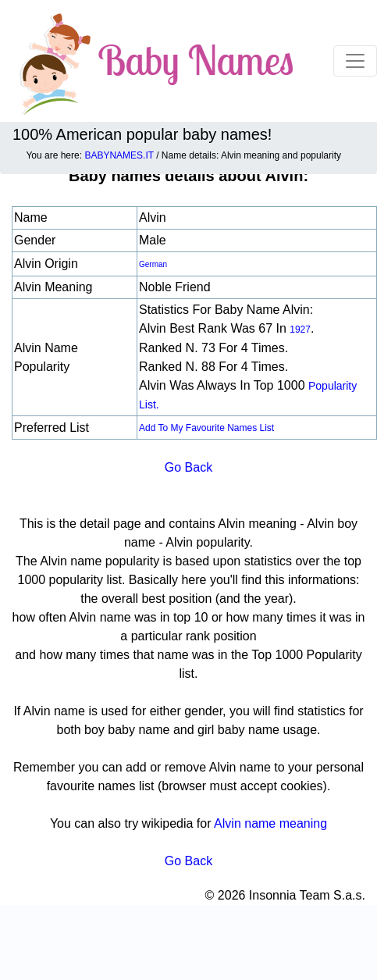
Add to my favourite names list (206, 428)
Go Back (188, 467)
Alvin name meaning (270, 823)
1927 (300, 330)
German (153, 264)
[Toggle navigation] (355, 61)
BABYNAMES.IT (119, 155)
